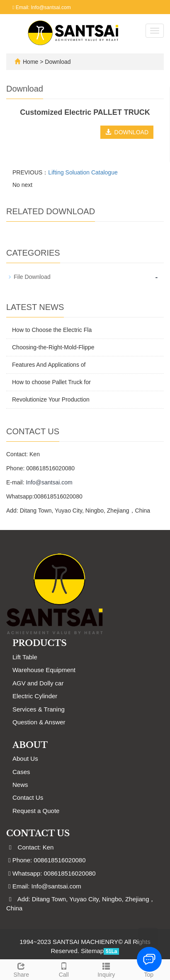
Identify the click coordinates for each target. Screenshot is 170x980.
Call (64, 969)
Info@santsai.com (49, 482)
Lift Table (25, 657)
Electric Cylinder (35, 696)
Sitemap (92, 951)
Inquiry (106, 969)
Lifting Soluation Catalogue (83, 172)
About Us (25, 759)
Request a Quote (36, 811)
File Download (32, 277)
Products (40, 643)
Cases (21, 772)
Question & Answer (39, 722)
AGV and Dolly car (38, 683)
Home (30, 62)
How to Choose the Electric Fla (52, 330)
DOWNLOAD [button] (127, 132)
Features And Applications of (49, 365)
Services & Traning (39, 709)
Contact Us (28, 797)
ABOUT (30, 745)
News (20, 785)
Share (21, 969)
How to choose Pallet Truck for (51, 382)
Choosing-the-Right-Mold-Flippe (53, 347)
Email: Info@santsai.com (42, 7)
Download (58, 62)
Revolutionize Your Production (51, 399)
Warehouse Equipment (44, 670)
